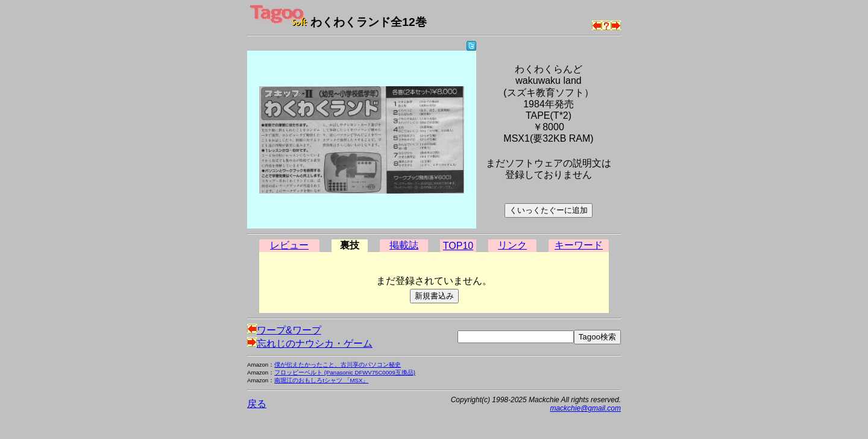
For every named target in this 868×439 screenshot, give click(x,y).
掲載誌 (404, 245)
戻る (257, 404)
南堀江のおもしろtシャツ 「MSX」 (321, 380)
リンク (512, 245)
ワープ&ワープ (284, 330)
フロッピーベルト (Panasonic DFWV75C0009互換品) (345, 372)
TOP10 (458, 246)
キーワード (579, 245)
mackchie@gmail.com (585, 408)
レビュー (289, 245)
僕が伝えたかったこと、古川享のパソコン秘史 (338, 365)
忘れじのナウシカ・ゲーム (310, 343)
